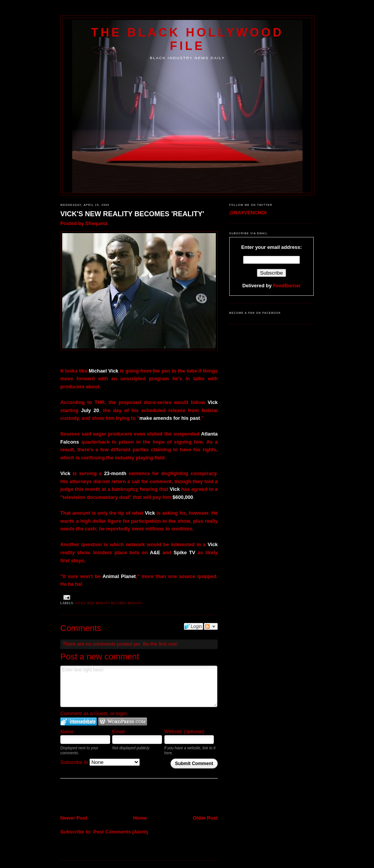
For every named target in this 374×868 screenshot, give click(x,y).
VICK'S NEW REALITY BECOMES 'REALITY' (132, 214)
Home (140, 818)
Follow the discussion (211, 626)
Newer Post (74, 818)
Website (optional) (185, 731)
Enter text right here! (139, 686)
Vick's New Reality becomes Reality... (110, 603)
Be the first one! (160, 644)
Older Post (205, 818)
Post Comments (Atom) (121, 832)
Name (67, 731)
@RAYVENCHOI (248, 213)
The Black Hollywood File (187, 39)
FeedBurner (287, 286)
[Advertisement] (105, 797)
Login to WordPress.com (123, 721)
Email (118, 731)
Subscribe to (100, 762)
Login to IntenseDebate (79, 721)
